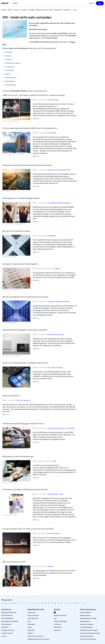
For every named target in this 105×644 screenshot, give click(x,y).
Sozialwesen (10, 81)
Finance (9, 59)
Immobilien (10, 70)
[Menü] (15, 3)
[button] (100, 3)
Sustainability (11, 85)
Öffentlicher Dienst (13, 63)
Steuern (9, 56)
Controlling (10, 67)
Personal (9, 52)
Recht (8, 74)
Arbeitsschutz (11, 78)
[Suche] (91, 3)
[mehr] (76, 10)
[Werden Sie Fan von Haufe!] (55, 612)
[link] (4, 10)
